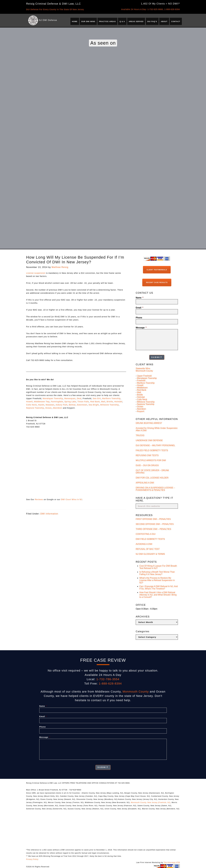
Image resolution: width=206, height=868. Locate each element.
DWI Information (49, 514)
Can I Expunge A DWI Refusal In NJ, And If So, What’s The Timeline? (159, 587)
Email (139, 307)
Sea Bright (94, 405)
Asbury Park (62, 405)
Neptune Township (35, 408)
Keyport (141, 411)
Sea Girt (97, 398)
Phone (139, 317)
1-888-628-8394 (172, 9)
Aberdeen (57, 408)
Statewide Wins (143, 368)
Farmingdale (57, 402)
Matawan (50, 405)
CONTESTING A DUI (146, 534)
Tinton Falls (83, 402)
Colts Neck (31, 405)
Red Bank (95, 402)
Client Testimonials (157, 270)
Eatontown (82, 405)
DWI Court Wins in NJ (72, 499)
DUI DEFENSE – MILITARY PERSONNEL (155, 445)
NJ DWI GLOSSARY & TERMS (150, 554)
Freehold (141, 380)
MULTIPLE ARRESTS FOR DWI (151, 460)
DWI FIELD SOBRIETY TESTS (150, 539)
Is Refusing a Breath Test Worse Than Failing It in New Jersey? (157, 573)
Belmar (72, 405)
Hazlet (41, 405)
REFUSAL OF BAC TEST (148, 549)
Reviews (39, 499)
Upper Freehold (144, 375)
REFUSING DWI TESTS (147, 455)
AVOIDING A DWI (144, 544)
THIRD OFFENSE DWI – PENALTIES (153, 529)
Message (141, 327)
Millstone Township (110, 405)
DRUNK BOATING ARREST (149, 422)
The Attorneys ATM (172, 862)
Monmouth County (144, 370)
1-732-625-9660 (155, 9)
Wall (103, 402)
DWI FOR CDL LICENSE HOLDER (152, 477)
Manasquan (70, 398)
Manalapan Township (53, 398)
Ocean (48, 408)
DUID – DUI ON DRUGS (147, 465)
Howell (29, 402)
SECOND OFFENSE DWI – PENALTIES (155, 524)
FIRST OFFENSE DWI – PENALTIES (153, 519)
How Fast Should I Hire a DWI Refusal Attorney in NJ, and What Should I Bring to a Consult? (158, 594)
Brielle (110, 402)
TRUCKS (140, 435)
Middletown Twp (42, 402)
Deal (79, 398)
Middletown (142, 387)
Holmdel (118, 402)
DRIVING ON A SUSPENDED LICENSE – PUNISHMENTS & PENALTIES (155, 488)
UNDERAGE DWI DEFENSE (149, 440)
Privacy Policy (32, 859)
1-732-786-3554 (108, 679)
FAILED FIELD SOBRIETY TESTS (152, 450)
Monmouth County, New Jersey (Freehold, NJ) (151, 802)
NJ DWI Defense (48, 20)
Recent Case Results (157, 282)
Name (140, 297)
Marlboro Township (111, 398)
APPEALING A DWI (145, 482)
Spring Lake (70, 402)
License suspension (36, 273)
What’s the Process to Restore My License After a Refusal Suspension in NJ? (157, 580)
